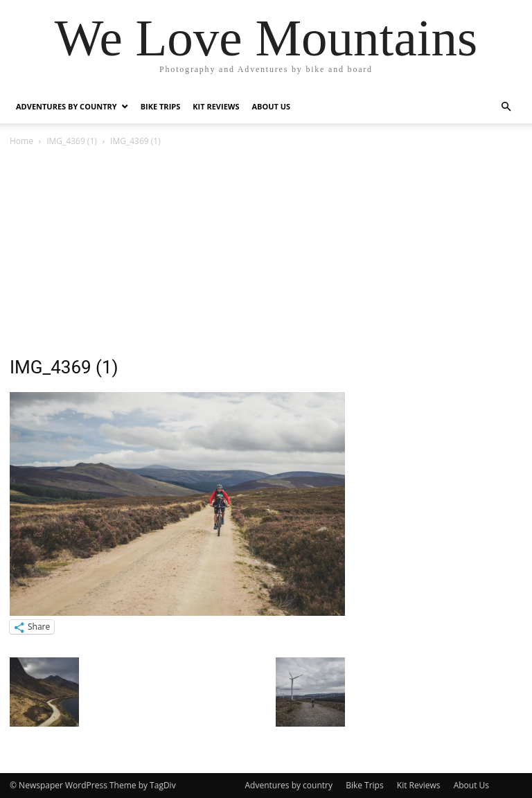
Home (21, 141)
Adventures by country (66, 106)
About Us (272, 106)
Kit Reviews (216, 106)
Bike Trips (161, 106)
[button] (506, 107)
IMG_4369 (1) (72, 141)
